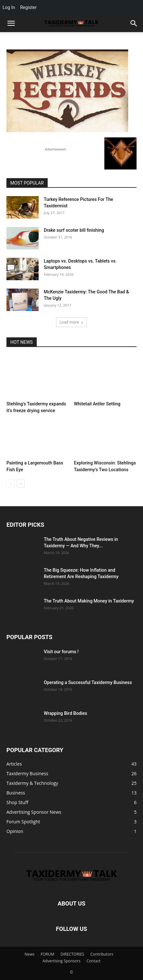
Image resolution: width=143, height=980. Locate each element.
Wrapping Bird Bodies (65, 713)
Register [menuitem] (28, 7)
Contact (94, 961)
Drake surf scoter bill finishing (74, 230)
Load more (72, 322)
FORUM (47, 954)
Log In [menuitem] (9, 7)
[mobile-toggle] (11, 23)
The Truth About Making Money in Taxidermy (89, 601)
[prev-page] (10, 484)
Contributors (102, 954)
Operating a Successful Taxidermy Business (88, 682)
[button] (134, 23)
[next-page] (21, 484)
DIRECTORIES (72, 954)
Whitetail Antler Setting (97, 404)
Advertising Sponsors (62, 961)
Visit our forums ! (61, 652)
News (29, 954)
